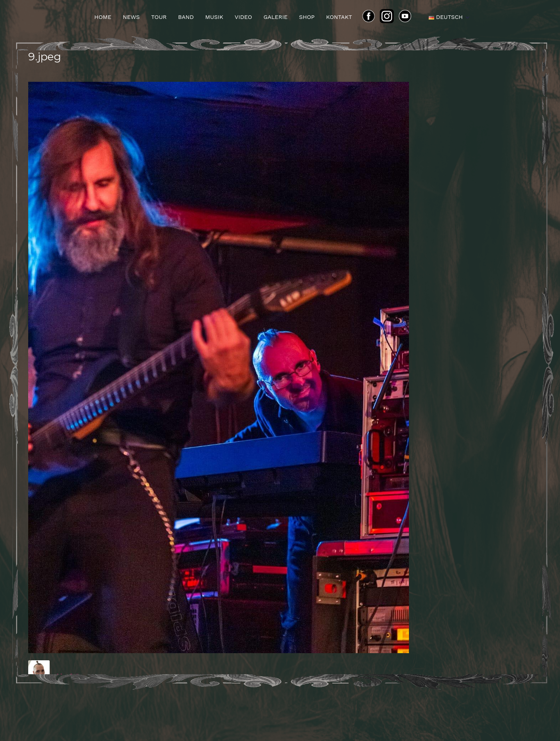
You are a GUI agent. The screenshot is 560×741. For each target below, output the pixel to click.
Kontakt (339, 17)
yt (407, 17)
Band (186, 17)
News (131, 17)
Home (103, 17)
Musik (214, 17)
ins (390, 17)
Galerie (276, 17)
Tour (159, 17)
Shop (307, 17)
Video (243, 17)
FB (371, 17)
